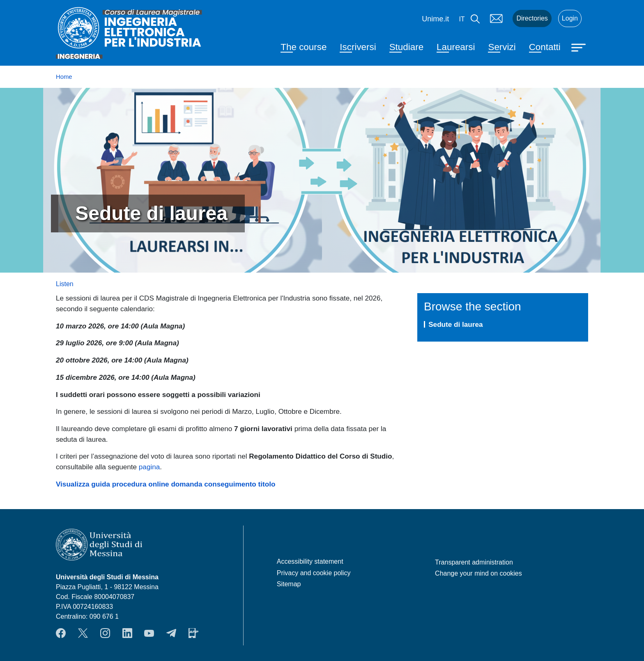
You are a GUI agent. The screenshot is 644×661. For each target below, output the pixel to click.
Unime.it (435, 19)
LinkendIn (127, 633)
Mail (496, 18)
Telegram (171, 633)
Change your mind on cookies (478, 573)
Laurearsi (456, 47)
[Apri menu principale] (580, 47)
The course (304, 47)
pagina (149, 467)
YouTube (149, 633)
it (462, 19)
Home (64, 77)
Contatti (545, 47)
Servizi (502, 47)
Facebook (61, 633)
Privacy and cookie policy (314, 573)
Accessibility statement (310, 561)
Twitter (83, 633)
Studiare (406, 47)
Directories (532, 18)
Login (570, 18)
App (193, 633)
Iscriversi (358, 47)
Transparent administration (474, 562)
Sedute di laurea (455, 324)
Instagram (105, 633)
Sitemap (289, 584)
